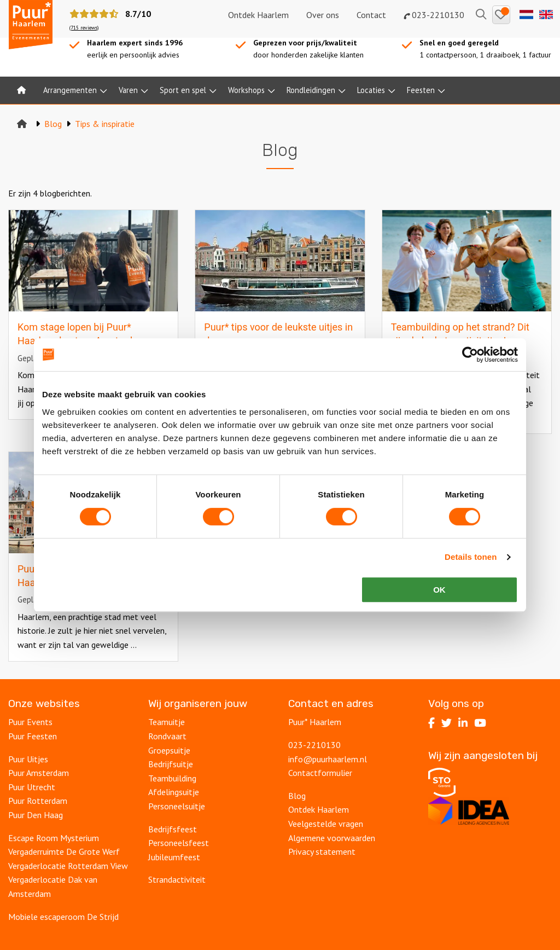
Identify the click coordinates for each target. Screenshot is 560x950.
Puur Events (30, 722)
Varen (128, 90)
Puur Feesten (33, 736)
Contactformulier (320, 773)
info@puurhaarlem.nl (328, 759)
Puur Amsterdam (39, 773)
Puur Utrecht (32, 787)
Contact (371, 15)
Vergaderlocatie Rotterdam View (68, 866)
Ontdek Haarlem (258, 15)
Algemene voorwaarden (332, 838)
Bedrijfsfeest (173, 829)
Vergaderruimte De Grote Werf (64, 851)
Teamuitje (167, 722)
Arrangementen (70, 90)
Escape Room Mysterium (54, 838)
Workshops (246, 90)
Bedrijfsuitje (171, 764)
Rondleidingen (311, 90)
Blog (297, 796)
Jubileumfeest (174, 857)
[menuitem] (21, 90)
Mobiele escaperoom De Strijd (63, 917)
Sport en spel (183, 90)
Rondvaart (167, 736)
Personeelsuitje (177, 806)
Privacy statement (322, 851)
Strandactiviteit (177, 879)
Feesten (421, 90)
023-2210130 (434, 15)
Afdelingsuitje (174, 792)
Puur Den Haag (36, 815)
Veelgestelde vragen (326, 824)
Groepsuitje (169, 750)
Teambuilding (172, 778)
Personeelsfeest (179, 843)
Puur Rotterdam (38, 801)
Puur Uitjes (28, 759)
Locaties (371, 90)
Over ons (323, 15)
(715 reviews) (84, 28)
